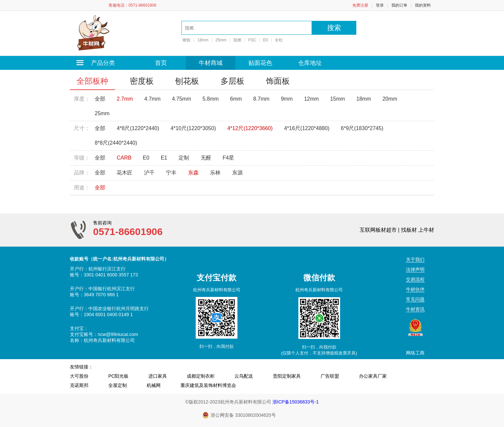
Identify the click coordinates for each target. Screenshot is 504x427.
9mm (287, 99)
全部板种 (92, 81)
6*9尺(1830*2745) (362, 128)
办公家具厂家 (373, 376)
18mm (203, 40)
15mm (337, 99)
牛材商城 (211, 63)
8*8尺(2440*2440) (116, 143)
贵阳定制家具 (287, 376)
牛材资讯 (415, 309)
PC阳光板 (118, 376)
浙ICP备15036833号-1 (296, 402)
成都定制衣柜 (201, 376)
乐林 (215, 173)
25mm (221, 40)
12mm (311, 99)
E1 (164, 158)
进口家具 (158, 376)
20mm (390, 99)
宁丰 (171, 173)
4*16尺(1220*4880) (307, 128)
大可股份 (79, 376)
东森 (193, 173)
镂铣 (186, 40)
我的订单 (399, 5)
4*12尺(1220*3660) (250, 128)
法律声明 (415, 269)
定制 (184, 158)
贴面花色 (260, 63)
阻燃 (237, 40)
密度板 (142, 81)
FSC (252, 40)
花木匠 (125, 173)
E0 (266, 40)
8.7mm (261, 99)
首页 (161, 63)
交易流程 (415, 279)
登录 (380, 5)
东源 (237, 173)
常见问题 (415, 299)
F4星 (228, 158)
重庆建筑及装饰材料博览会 (208, 385)
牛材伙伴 (415, 289)
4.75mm (181, 99)
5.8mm (210, 99)
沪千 (149, 173)
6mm (236, 99)
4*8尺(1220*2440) (138, 128)
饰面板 (278, 81)
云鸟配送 (244, 376)
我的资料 (423, 5)
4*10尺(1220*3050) (193, 128)
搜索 (334, 28)
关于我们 (415, 260)
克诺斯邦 (79, 385)
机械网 (154, 385)
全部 (100, 99)
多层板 (232, 81)
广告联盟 (330, 376)
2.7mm (125, 99)
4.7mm (152, 99)
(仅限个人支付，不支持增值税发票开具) (319, 353)
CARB (124, 158)
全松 (279, 40)
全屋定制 (118, 385)
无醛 (206, 158)
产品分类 (97, 63)
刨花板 (187, 81)
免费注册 (360, 5)
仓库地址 (310, 63)
